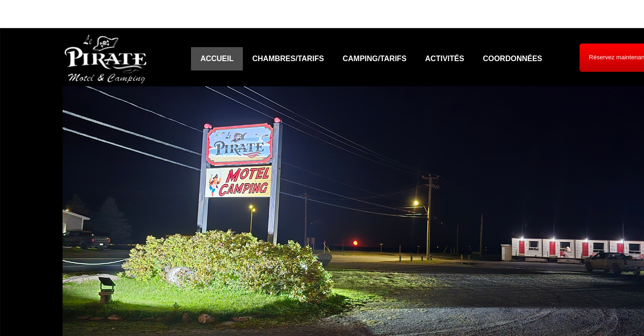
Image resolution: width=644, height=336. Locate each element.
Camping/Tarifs (375, 59)
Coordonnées (513, 59)
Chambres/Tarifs (288, 59)
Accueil (217, 59)
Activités (445, 59)
